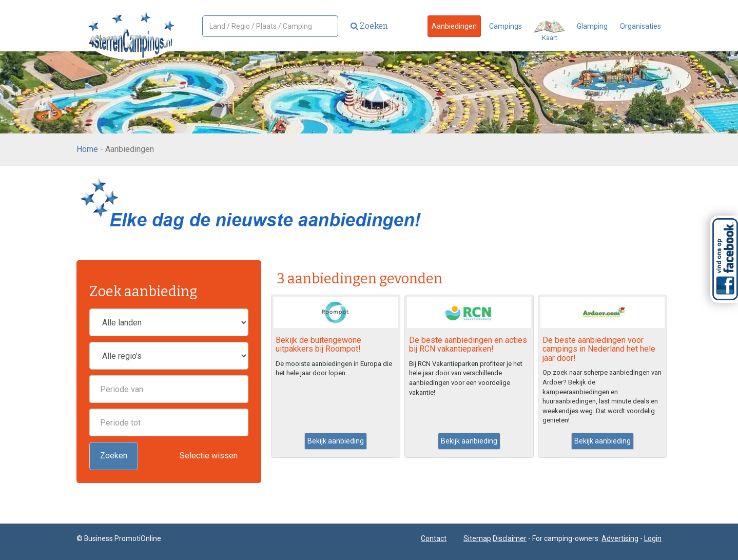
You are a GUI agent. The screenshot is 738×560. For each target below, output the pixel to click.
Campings (506, 26)
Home (87, 149)
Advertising (620, 538)
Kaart (549, 31)
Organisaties (640, 26)
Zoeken (369, 26)
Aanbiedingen (454, 26)
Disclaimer (510, 538)
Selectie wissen (209, 456)
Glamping (592, 26)
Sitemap (477, 538)
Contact (434, 538)
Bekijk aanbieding (336, 441)
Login (653, 538)
